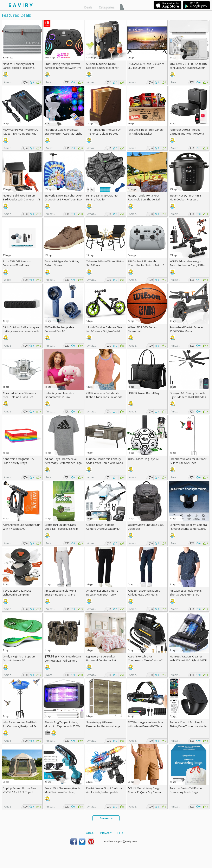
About (91, 833)
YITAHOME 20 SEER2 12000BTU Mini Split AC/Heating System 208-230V (188, 68)
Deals (88, 7)
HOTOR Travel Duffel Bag (144, 393)
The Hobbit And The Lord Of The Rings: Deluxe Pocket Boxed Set (104, 134)
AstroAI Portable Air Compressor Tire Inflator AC (145, 658)
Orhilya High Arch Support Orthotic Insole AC (19, 658)
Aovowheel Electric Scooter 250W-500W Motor (187, 329)
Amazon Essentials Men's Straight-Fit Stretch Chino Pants (61, 594)
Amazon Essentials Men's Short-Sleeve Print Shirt (186, 593)
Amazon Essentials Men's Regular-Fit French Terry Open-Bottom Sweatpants (102, 594)
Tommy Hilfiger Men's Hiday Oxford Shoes (62, 263)
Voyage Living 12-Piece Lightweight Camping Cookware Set (17, 594)
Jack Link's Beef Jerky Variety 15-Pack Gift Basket (146, 132)
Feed (119, 833)
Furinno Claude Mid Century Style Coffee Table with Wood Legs (105, 463)
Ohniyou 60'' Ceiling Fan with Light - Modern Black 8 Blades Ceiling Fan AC (188, 397)
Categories (107, 7)
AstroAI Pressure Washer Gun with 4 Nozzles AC (22, 527)
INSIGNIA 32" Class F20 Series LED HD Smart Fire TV (146, 66)
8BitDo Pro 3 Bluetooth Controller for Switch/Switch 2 (146, 263)
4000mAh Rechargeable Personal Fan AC (59, 329)
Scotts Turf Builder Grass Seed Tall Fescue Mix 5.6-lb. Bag (62, 529)
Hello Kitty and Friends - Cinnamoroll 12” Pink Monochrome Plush (59, 397)
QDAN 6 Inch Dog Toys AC (144, 459)
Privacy (106, 833)
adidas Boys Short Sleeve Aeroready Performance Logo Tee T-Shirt (63, 463)
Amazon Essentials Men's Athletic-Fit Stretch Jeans (144, 593)
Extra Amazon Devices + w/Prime (17, 263)
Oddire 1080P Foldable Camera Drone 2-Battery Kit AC (103, 529)
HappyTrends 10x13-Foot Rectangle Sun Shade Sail (144, 197)
